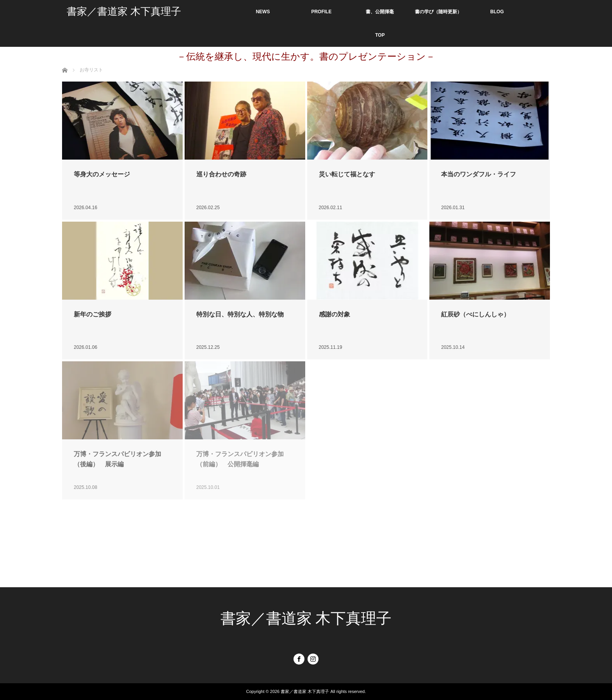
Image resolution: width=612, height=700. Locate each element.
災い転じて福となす (347, 174)
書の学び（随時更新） (438, 12)
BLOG (497, 12)
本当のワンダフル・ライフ (479, 174)
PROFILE (321, 12)
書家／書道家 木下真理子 (124, 12)
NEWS (263, 12)
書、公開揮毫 (380, 12)
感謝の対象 (334, 314)
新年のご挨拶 (93, 314)
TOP (380, 35)
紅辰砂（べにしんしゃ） (475, 314)
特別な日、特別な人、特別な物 (240, 314)
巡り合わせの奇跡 (221, 174)
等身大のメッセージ (102, 174)
